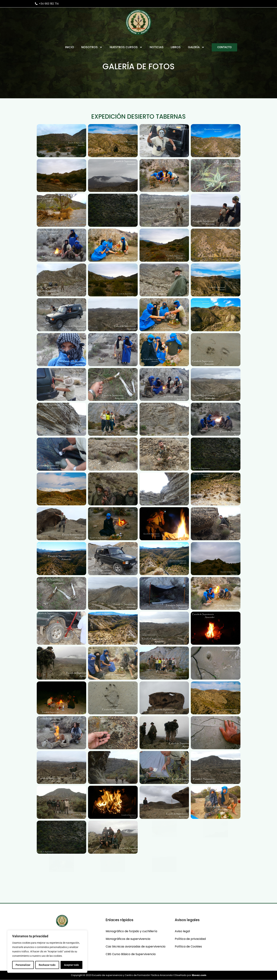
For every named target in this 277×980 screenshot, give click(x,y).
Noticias (157, 47)
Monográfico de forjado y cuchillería (131, 931)
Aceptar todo (71, 965)
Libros (176, 47)
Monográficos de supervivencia (128, 939)
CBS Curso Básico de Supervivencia (131, 954)
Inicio (70, 47)
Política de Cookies (188, 946)
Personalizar (23, 965)
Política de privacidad (190, 939)
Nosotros (92, 47)
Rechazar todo (47, 965)
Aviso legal (182, 931)
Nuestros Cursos (126, 47)
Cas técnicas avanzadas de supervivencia (135, 946)
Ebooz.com (199, 975)
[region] (47, 951)
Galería (196, 47)
